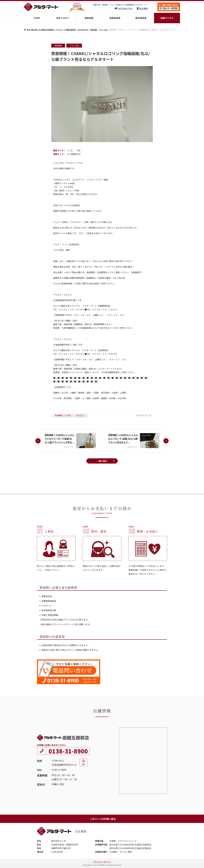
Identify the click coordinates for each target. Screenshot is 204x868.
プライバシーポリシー (102, 862)
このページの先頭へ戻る (102, 819)
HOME (37, 18)
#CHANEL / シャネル (63, 415)
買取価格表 (115, 18)
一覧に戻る (102, 461)
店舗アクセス (167, 18)
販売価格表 (141, 18)
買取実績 (89, 18)
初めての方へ (63, 18)
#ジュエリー (81, 415)
